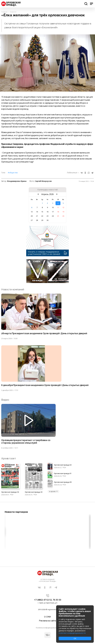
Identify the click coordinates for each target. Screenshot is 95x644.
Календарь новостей (48, 190)
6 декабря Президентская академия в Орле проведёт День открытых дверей (45, 385)
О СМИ (47, 617)
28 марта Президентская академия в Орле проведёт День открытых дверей (44, 333)
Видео (5, 400)
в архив (53, 491)
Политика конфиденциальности (47, 628)
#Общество (13, 173)
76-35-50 (57, 600)
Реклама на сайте (47, 621)
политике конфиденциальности (72, 633)
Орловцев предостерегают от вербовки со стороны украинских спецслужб (26, 442)
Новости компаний (13, 289)
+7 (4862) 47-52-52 (43, 600)
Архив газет (9, 458)
